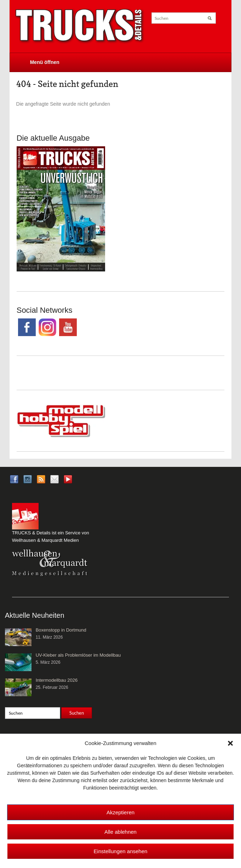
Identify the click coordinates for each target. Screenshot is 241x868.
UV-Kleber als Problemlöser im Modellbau (78, 655)
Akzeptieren (120, 812)
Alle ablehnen (120, 832)
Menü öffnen (45, 62)
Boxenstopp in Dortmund (61, 630)
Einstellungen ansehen (121, 851)
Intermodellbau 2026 (57, 680)
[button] (230, 743)
